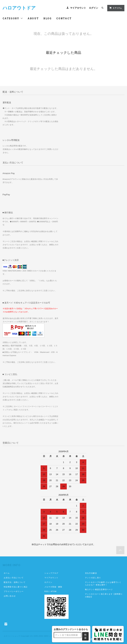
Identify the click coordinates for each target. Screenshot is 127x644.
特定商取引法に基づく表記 (16, 587)
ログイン (94, 8)
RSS (47, 591)
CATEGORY (13, 18)
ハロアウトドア (19, 8)
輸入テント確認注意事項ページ (99, 589)
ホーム (7, 573)
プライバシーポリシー (14, 591)
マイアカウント (78, 8)
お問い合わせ (10, 596)
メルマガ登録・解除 (53, 587)
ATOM (54, 591)
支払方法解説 (91, 573)
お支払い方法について (14, 578)
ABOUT (33, 18)
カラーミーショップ (12, 636)
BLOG (48, 18)
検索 (85, 636)
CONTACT (64, 18)
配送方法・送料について (15, 582)
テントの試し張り (93, 578)
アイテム (115, 8)
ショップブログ (51, 573)
